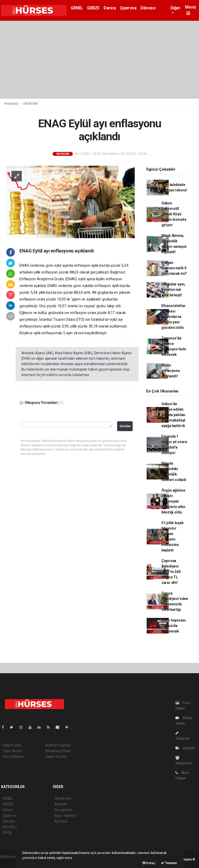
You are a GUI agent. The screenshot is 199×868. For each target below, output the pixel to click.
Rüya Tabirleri (65, 816)
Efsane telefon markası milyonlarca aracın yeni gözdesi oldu (173, 317)
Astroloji (61, 821)
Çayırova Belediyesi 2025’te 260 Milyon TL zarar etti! (171, 572)
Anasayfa (11, 104)
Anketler (61, 804)
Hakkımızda (12, 745)
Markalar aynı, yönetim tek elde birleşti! (173, 290)
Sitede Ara (63, 798)
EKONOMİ (31, 104)
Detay (149, 863)
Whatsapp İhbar (58, 751)
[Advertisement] (99, 60)
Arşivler (185, 748)
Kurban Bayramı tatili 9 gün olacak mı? (174, 268)
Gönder (125, 426)
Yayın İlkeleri (12, 751)
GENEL (77, 8)
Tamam (169, 863)
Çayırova (128, 8)
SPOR (7, 833)
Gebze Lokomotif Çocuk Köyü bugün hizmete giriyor (174, 214)
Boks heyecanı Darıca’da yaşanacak (174, 626)
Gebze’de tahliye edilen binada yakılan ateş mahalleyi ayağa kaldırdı (173, 415)
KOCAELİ (10, 827)
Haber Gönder (56, 757)
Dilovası (148, 8)
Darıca (110, 8)
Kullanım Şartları (58, 745)
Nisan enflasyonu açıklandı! (171, 371)
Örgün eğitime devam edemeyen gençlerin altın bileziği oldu (173, 501)
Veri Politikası (13, 757)
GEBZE (93, 8)
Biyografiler (64, 810)
